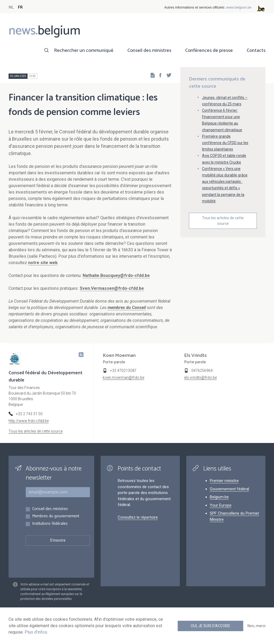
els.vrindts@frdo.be (200, 377)
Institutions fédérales (50, 524)
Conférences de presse (209, 51)
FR (20, 7)
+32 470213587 (123, 371)
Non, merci (256, 626)
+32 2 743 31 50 (29, 414)
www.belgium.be (239, 7)
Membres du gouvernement (56, 516)
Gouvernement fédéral (229, 489)
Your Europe (221, 505)
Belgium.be (219, 497)
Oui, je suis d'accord (210, 626)
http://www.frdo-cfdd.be (29, 421)
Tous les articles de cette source (223, 221)
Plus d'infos (36, 632)
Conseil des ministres (149, 51)
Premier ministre (224, 481)
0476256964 (202, 371)
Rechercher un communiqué (84, 51)
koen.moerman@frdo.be (123, 377)
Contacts (256, 51)
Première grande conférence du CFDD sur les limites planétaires (225, 143)
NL (11, 7)
